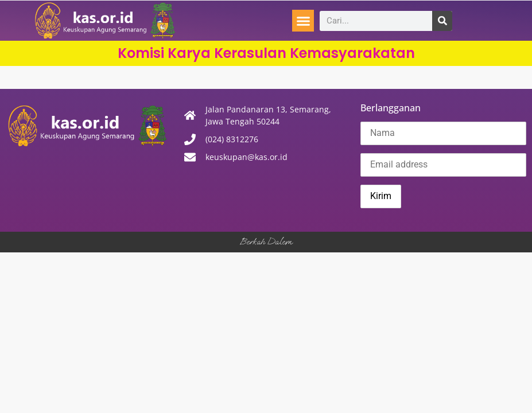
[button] (303, 21)
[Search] (442, 21)
